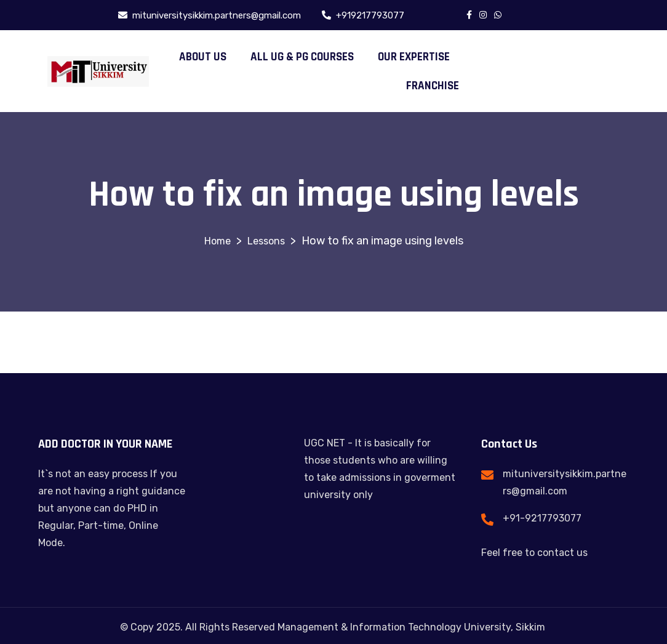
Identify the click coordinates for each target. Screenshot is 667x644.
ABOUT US (203, 57)
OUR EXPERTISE (414, 57)
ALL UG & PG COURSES (302, 57)
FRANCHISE (433, 86)
